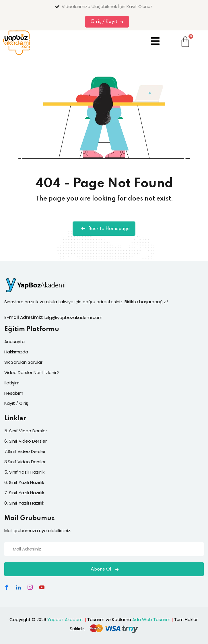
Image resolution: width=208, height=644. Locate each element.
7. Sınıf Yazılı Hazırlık (24, 493)
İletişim (12, 383)
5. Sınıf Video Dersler (26, 431)
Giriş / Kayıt (107, 22)
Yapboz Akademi (65, 619)
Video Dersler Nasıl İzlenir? (32, 372)
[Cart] (178, 37)
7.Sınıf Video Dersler (25, 451)
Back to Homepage (104, 229)
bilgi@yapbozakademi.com (73, 317)
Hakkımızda (16, 352)
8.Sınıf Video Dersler (25, 462)
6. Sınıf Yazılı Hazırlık (24, 482)
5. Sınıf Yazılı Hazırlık (24, 472)
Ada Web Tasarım (151, 619)
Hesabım (14, 393)
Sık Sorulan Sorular (23, 362)
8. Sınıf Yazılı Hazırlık (24, 503)
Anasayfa (14, 342)
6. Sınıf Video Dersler (26, 441)
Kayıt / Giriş (16, 403)
